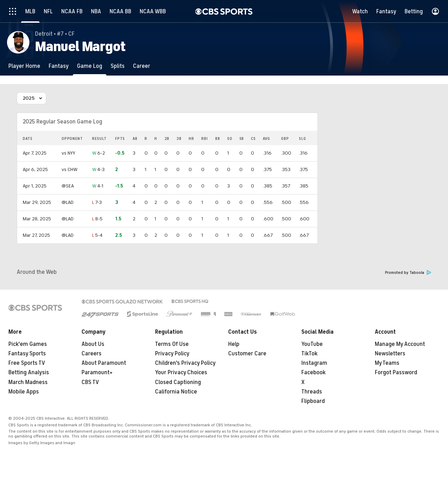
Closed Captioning (178, 382)
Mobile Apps (24, 392)
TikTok (309, 354)
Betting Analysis (29, 372)
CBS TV (90, 382)
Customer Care (247, 354)
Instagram (314, 363)
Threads (312, 392)
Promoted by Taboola (408, 273)
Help (234, 344)
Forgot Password (396, 372)
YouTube (312, 344)
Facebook (313, 372)
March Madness (28, 382)
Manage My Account (400, 344)
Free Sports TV (27, 363)
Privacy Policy (172, 354)
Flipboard (313, 401)
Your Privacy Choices (181, 372)
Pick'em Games (28, 344)
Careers (92, 354)
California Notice (176, 392)
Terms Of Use (172, 344)
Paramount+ (97, 372)
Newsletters (390, 354)
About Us (93, 344)
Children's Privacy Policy (185, 363)
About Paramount (104, 363)
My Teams (387, 363)
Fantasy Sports (27, 354)
